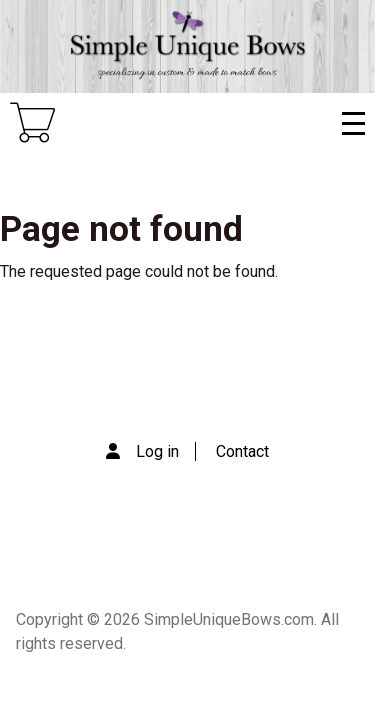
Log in (157, 451)
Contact (242, 451)
